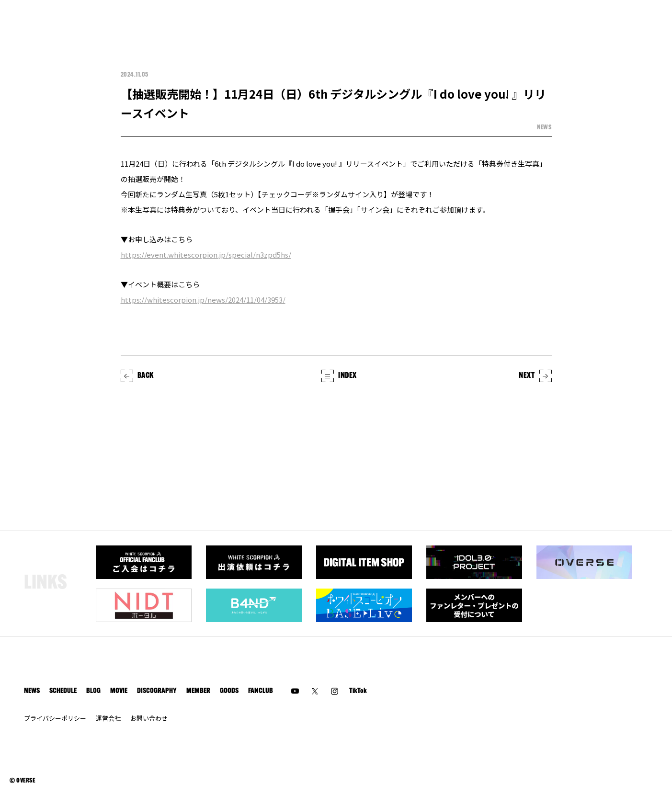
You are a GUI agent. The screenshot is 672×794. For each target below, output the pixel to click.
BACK (137, 376)
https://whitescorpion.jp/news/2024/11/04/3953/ (203, 300)
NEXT (535, 376)
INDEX (339, 376)
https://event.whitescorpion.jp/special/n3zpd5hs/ (206, 255)
